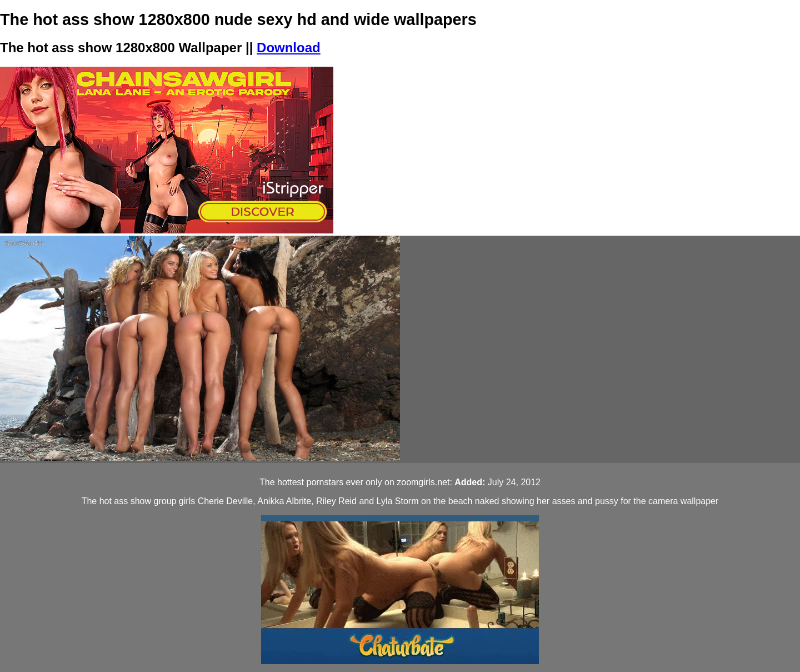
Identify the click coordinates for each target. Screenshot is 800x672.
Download (289, 48)
